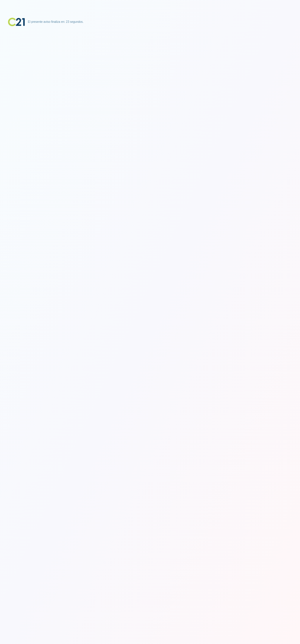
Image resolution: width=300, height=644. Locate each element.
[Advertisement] (150, 63)
